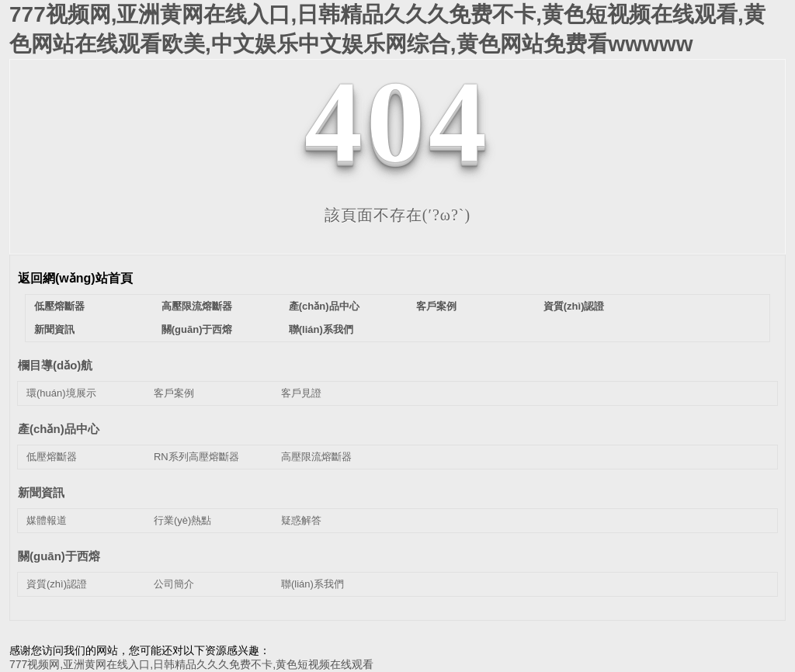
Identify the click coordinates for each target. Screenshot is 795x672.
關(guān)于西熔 (197, 329)
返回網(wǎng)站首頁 (75, 278)
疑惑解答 (301, 520)
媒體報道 (47, 520)
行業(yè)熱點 (182, 520)
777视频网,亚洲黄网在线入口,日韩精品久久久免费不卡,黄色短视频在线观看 (191, 664)
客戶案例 (436, 306)
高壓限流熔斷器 (197, 306)
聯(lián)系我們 (321, 329)
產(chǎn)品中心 (324, 306)
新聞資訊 (54, 329)
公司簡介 (174, 584)
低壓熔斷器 (59, 306)
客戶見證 (301, 393)
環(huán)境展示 (61, 393)
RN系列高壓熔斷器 (196, 457)
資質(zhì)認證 (574, 306)
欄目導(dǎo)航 (55, 365)
